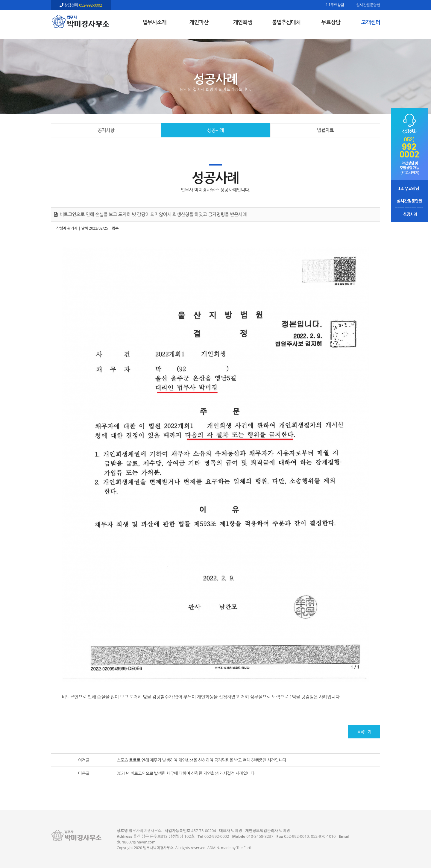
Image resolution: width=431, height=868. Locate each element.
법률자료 (325, 130)
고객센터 (371, 22)
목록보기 (364, 732)
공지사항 (106, 130)
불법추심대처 (286, 22)
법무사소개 (154, 22)
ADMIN (213, 848)
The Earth (245, 848)
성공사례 (215, 130)
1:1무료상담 (335, 5)
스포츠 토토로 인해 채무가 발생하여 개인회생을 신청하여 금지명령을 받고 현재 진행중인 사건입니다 (201, 760)
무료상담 (331, 22)
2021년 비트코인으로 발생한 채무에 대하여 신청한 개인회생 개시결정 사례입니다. (186, 773)
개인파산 (199, 22)
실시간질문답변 (368, 5)
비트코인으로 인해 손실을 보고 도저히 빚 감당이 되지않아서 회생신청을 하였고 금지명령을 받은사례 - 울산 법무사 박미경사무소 (81, 21)
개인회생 (243, 22)
